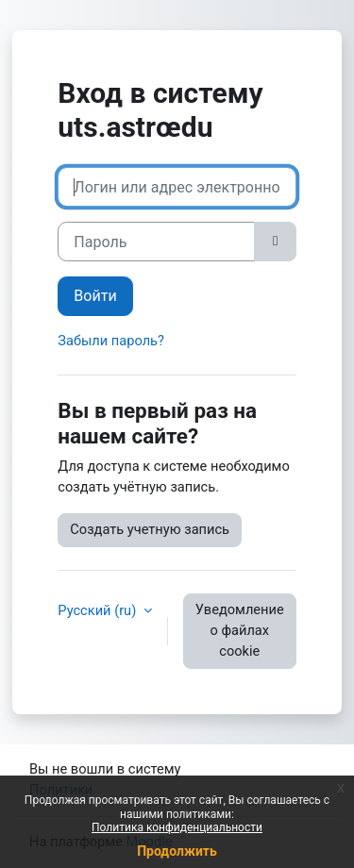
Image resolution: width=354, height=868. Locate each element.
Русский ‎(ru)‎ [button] (99, 610)
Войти (95, 296)
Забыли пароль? (111, 341)
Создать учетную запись (150, 529)
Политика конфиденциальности (177, 827)
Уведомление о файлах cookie (240, 630)
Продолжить (177, 851)
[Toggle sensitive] (275, 242)
